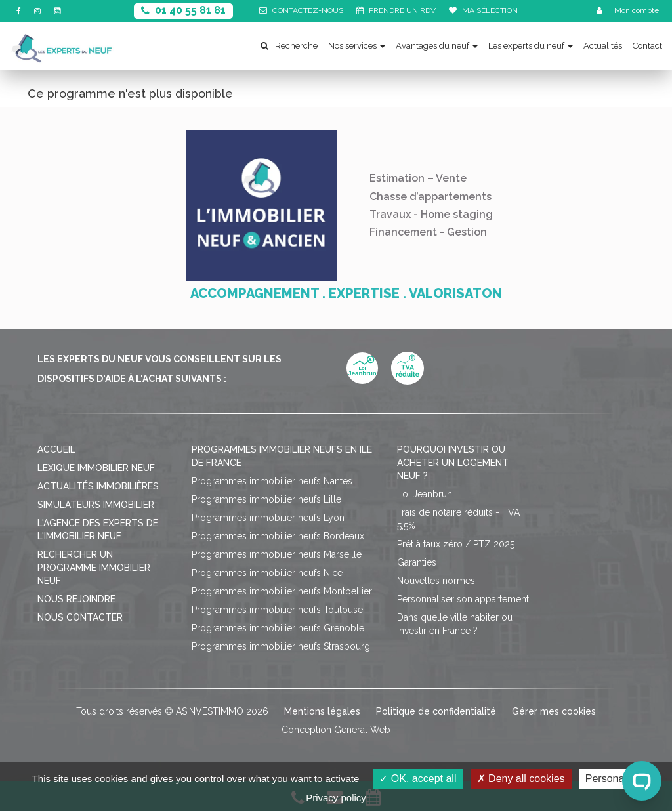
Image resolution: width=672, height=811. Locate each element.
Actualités (603, 46)
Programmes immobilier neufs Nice (267, 573)
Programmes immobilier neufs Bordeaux (278, 536)
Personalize (613, 779)
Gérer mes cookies (554, 711)
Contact (647, 46)
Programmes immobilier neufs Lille (266, 499)
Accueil (56, 449)
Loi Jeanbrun (425, 494)
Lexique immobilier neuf (96, 468)
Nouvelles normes (436, 581)
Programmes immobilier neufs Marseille (277, 554)
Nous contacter (80, 617)
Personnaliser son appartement (463, 599)
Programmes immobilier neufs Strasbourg (281, 646)
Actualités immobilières (98, 486)
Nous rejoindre (76, 599)
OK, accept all (418, 779)
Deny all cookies (521, 779)
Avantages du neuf (437, 46)
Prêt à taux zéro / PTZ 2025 (456, 544)
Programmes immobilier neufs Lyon (268, 518)
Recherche (289, 46)
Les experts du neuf (531, 46)
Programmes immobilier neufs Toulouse (277, 610)
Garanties (417, 562)
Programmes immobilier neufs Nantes (272, 481)
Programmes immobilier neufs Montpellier (282, 591)
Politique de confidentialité (436, 711)
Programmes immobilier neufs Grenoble (278, 628)
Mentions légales (322, 711)
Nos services (357, 46)
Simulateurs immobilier (96, 505)
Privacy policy (336, 798)
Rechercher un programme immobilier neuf (94, 568)
